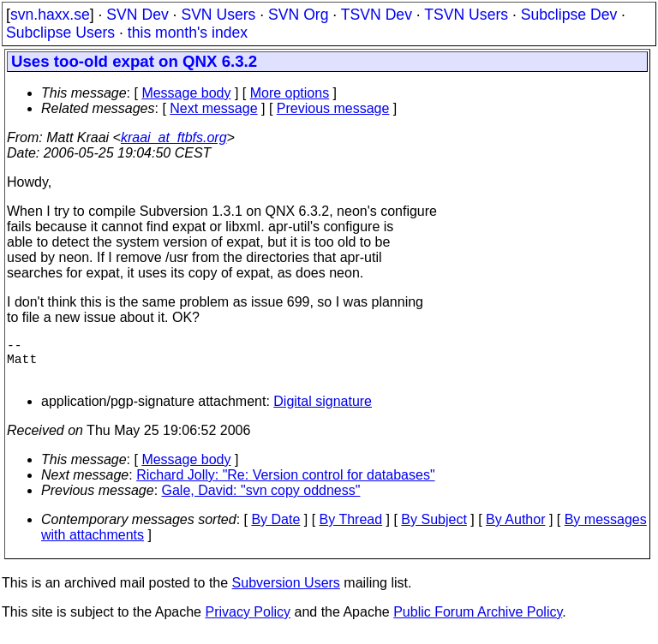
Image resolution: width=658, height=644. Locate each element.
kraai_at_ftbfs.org (174, 137)
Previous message (333, 108)
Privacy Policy (248, 622)
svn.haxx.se (50, 15)
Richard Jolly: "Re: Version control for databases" (285, 485)
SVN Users (218, 15)
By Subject (434, 530)
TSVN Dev (377, 15)
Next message (213, 108)
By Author (515, 530)
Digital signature (323, 411)
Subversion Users (286, 593)
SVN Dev (137, 15)
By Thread (351, 530)
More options (290, 93)
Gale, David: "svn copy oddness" (261, 501)
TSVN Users (466, 15)
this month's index (188, 33)
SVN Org (298, 15)
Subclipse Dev (569, 15)
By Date (275, 530)
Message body (186, 93)
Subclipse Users (60, 33)
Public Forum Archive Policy (478, 622)
